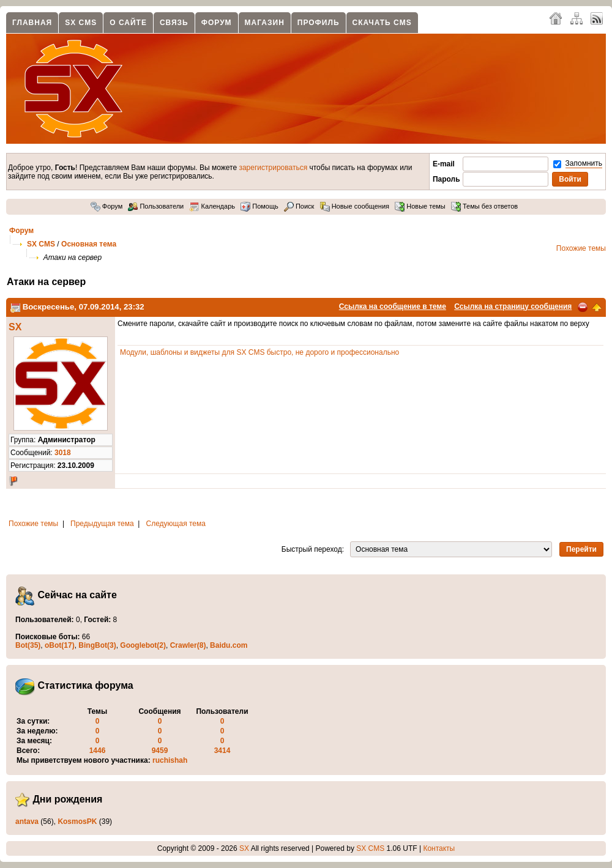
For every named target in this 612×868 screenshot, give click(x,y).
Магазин (265, 23)
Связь (174, 23)
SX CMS (81, 23)
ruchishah (170, 760)
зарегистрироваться (273, 168)
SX (15, 327)
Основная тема (89, 244)
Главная (32, 23)
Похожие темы (581, 248)
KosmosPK (77, 822)
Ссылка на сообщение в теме (393, 306)
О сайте (128, 23)
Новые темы (420, 206)
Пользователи (156, 206)
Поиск (299, 206)
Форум (217, 23)
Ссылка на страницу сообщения (513, 306)
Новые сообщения (355, 206)
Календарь (212, 206)
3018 (63, 453)
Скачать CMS (382, 23)
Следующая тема (176, 524)
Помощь (259, 206)
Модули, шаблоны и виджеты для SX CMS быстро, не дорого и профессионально (259, 352)
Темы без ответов (484, 206)
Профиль (319, 23)
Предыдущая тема (102, 524)
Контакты (439, 848)
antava (27, 822)
